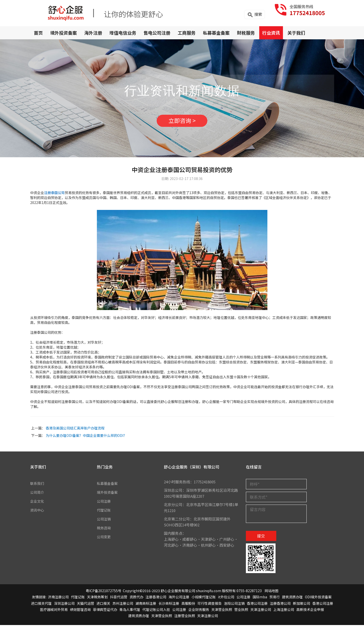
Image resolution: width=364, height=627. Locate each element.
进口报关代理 (41, 605)
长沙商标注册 (169, 605)
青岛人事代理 (130, 611)
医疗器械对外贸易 (54, 611)
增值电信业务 (123, 33)
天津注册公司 (261, 611)
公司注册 (104, 503)
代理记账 (104, 512)
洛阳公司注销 (234, 605)
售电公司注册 (157, 33)
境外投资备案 (64, 33)
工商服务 (187, 33)
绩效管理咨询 (80, 611)
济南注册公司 (58, 599)
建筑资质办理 (292, 599)
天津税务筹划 (97, 599)
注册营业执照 (185, 618)
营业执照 (241, 611)
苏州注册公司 (123, 605)
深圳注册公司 (64, 605)
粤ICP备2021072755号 (104, 593)
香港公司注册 (257, 605)
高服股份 (188, 605)
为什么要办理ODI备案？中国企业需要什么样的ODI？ (86, 437)
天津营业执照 (222, 611)
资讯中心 (38, 512)
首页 (38, 33)
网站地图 (272, 593)
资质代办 (136, 599)
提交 (261, 538)
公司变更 (104, 539)
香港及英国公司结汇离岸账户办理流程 (75, 430)
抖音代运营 (119, 599)
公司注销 (104, 521)
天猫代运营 (86, 605)
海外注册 (93, 33)
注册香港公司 (156, 599)
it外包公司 (226, 599)
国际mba (260, 599)
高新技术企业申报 (310, 611)
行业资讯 (271, 33)
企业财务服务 (199, 611)
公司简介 (38, 494)
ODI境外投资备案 (318, 599)
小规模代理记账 (204, 599)
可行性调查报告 (210, 605)
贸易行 (275, 599)
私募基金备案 (216, 33)
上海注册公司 (284, 611)
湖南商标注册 (146, 605)
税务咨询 (104, 530)
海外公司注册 (179, 599)
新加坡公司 (301, 605)
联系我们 (38, 485)
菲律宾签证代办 (105, 611)
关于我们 (296, 33)
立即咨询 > (182, 122)
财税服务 (246, 33)
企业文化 (38, 503)
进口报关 (103, 605)
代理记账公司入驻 (156, 611)
